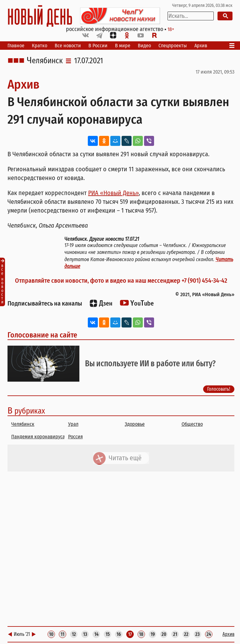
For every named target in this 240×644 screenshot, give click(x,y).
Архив (201, 46)
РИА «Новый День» (113, 193)
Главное (16, 46)
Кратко (40, 46)
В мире (123, 46)
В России (98, 46)
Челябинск (45, 61)
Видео (144, 46)
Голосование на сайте (42, 335)
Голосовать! (219, 389)
